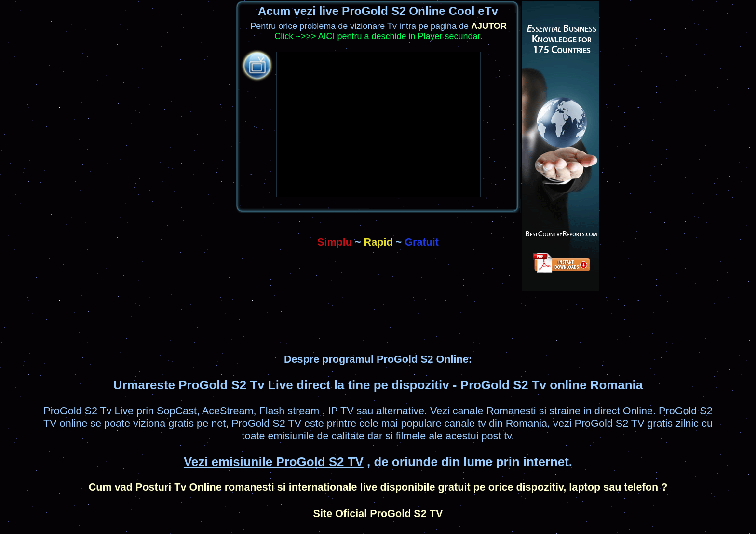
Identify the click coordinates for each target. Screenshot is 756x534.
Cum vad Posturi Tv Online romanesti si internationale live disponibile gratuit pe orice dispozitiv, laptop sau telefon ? (378, 487)
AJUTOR (489, 26)
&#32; (378, 124)
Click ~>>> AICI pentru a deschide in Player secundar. (378, 36)
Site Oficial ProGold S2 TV (378, 513)
